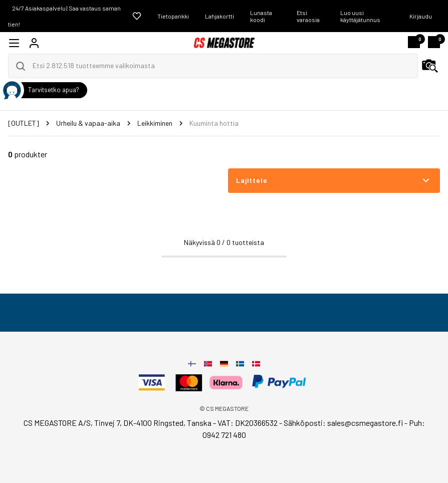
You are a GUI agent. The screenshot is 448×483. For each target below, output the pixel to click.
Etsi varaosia (308, 16)
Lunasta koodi (261, 16)
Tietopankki (173, 16)
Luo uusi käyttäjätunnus (360, 16)
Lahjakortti (219, 16)
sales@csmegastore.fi (365, 423)
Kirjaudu (421, 16)
